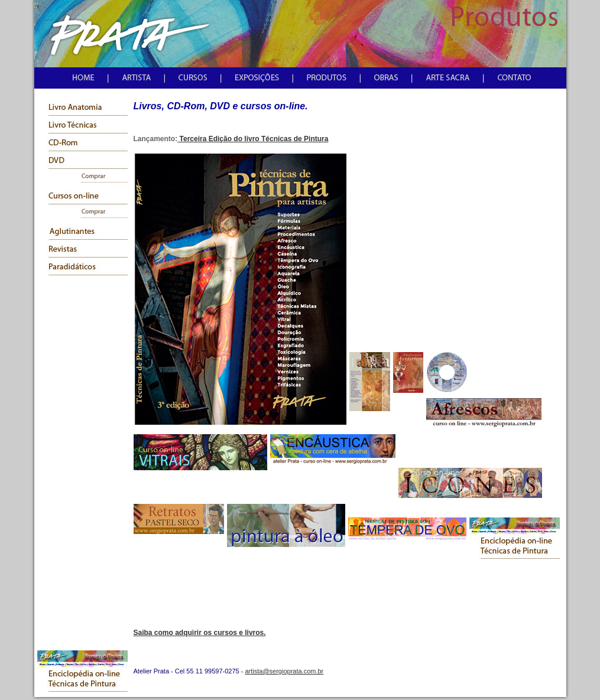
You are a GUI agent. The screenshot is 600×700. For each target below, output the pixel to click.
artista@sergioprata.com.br (284, 671)
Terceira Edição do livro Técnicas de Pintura (253, 139)
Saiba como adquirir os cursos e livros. (200, 633)
